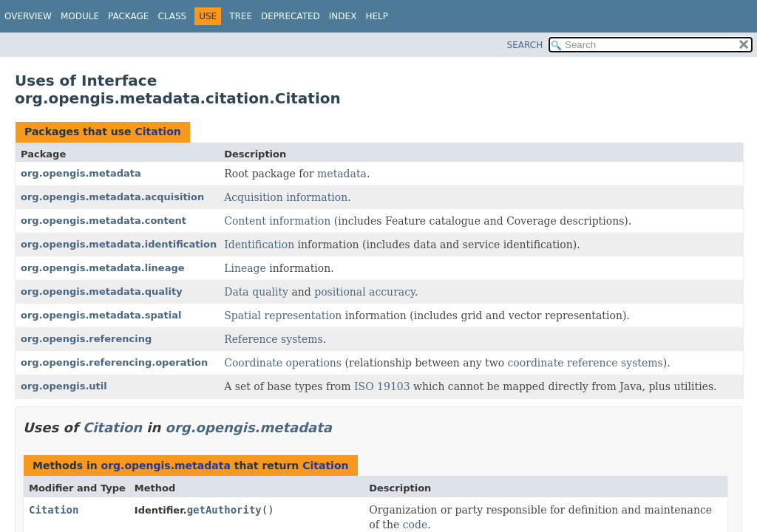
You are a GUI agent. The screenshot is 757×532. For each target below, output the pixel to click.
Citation (157, 132)
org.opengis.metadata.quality (102, 291)
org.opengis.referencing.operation (114, 362)
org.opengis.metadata (81, 173)
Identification (259, 245)
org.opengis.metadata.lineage (103, 268)
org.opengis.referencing (86, 339)
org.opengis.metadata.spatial (101, 315)
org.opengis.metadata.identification (119, 244)
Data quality (256, 292)
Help (377, 16)
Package (128, 16)
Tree (241, 16)
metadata (342, 174)
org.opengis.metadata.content (103, 221)
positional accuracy (364, 292)
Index (343, 16)
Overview (28, 16)
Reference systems (274, 339)
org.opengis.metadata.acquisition (112, 197)
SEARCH (525, 45)
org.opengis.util (64, 386)
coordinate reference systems (585, 363)
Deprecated (291, 16)
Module (80, 16)
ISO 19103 (382, 386)
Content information (277, 221)
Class (172, 16)
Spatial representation (283, 316)
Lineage (245, 268)
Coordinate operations (283, 363)
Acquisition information (286, 197)
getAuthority (224, 510)
